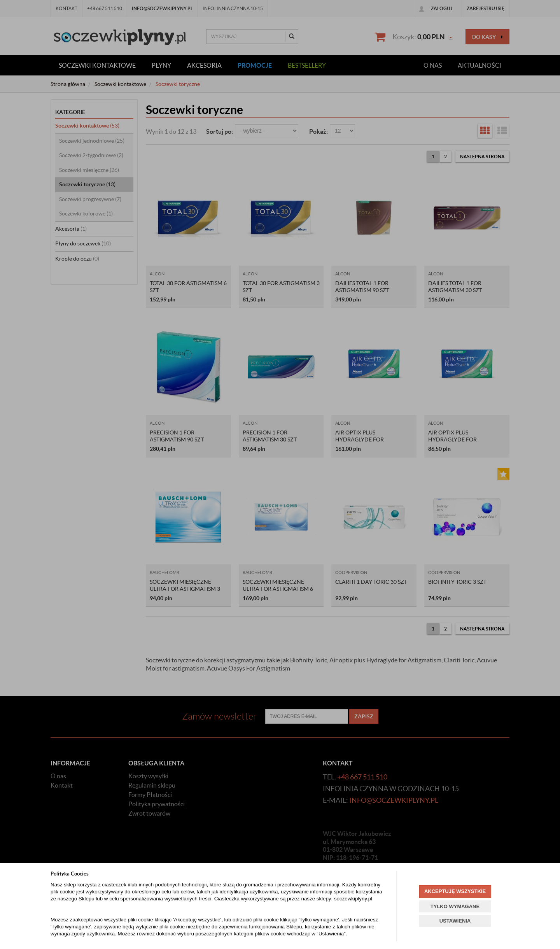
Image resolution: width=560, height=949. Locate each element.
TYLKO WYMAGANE (455, 906)
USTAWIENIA (455, 921)
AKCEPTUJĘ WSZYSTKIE (455, 891)
